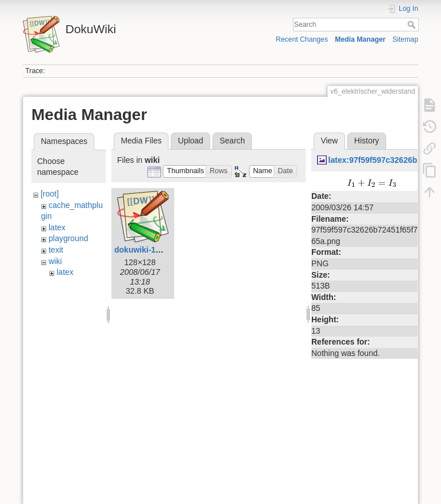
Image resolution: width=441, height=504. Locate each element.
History (367, 141)
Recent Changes (302, 39)
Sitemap (405, 39)
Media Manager (360, 39)
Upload (191, 141)
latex (57, 227)
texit (56, 250)
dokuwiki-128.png (148, 250)
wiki (55, 261)
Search (413, 25)
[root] (50, 194)
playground (68, 238)
